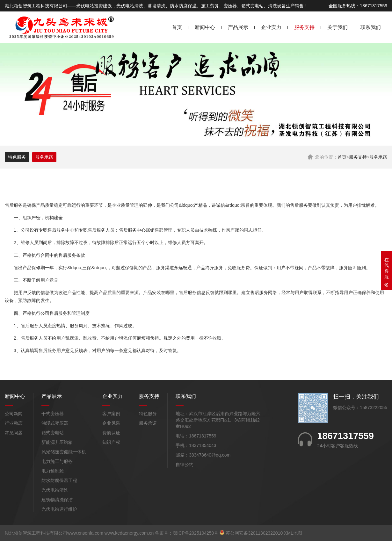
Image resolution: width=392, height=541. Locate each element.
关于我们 (338, 27)
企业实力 (271, 27)
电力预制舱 (53, 471)
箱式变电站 (53, 433)
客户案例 (111, 414)
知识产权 (111, 442)
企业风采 (111, 423)
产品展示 (238, 27)
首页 (177, 27)
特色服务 (17, 157)
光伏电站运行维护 (59, 509)
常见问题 (14, 433)
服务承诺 (378, 157)
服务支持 (304, 27)
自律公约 (185, 465)
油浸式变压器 (55, 423)
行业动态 (14, 423)
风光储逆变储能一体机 (64, 452)
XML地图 (293, 533)
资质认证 (111, 433)
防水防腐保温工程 (59, 480)
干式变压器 (53, 414)
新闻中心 (205, 27)
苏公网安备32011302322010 (254, 533)
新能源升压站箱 (57, 442)
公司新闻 (14, 414)
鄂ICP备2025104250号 (196, 533)
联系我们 (371, 27)
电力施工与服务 (57, 461)
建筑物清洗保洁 (57, 500)
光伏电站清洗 (55, 490)
